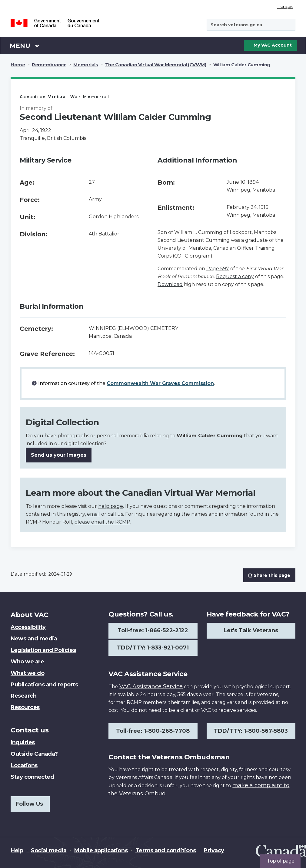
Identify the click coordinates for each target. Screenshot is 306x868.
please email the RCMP (102, 522)
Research (23, 696)
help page (111, 506)
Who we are (27, 662)
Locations (24, 765)
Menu (25, 45)
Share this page (269, 575)
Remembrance (49, 65)
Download (170, 284)
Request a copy (235, 276)
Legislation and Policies (43, 650)
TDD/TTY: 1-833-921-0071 (153, 648)
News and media (34, 639)
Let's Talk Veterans (251, 630)
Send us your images (59, 455)
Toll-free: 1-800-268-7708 (153, 731)
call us (115, 514)
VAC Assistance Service (151, 686)
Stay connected (32, 777)
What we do (27, 673)
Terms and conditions (166, 850)
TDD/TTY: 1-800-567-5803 (251, 731)
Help (17, 850)
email (93, 514)
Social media (49, 850)
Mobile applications (101, 850)
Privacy (214, 850)
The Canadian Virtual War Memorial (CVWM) (156, 65)
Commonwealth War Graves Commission (160, 383)
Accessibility (28, 627)
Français (285, 7)
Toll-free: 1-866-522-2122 (153, 630)
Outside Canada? (34, 754)
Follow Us (29, 804)
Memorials (86, 65)
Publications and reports (44, 685)
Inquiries (23, 742)
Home (18, 65)
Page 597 (218, 269)
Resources (25, 707)
